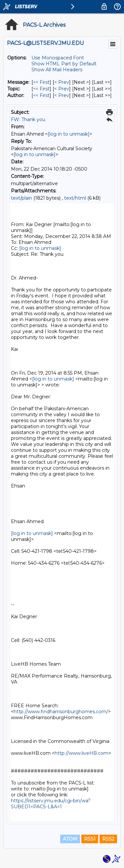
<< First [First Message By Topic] (41, 89)
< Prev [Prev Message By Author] (62, 95)
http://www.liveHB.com (82, 753)
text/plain (21, 198)
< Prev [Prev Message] (62, 82)
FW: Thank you (28, 119)
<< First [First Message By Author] (41, 95)
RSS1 (90, 839)
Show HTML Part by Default (64, 64)
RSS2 (108, 839)
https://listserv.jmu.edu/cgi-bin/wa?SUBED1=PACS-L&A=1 (51, 804)
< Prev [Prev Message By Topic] (62, 89)
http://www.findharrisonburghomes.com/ (61, 712)
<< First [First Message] (41, 82)
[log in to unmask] (69, 134)
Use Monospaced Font (58, 58)
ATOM (70, 839)
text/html (75, 198)
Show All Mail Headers (57, 70)
